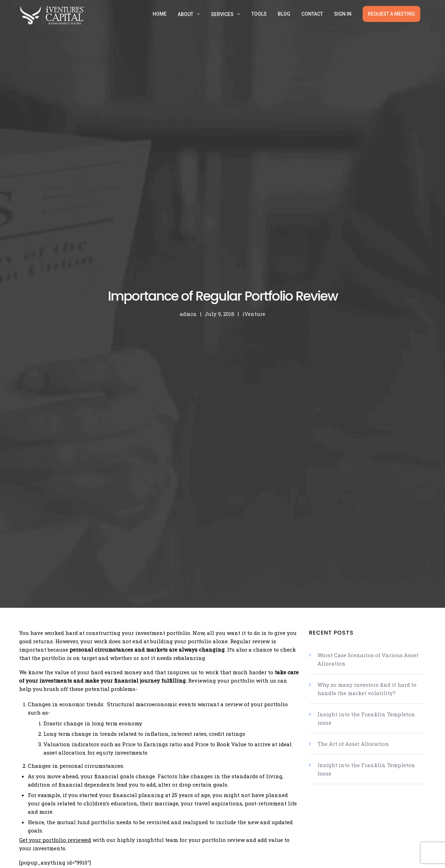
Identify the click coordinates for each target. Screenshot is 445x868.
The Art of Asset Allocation (353, 744)
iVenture (254, 314)
